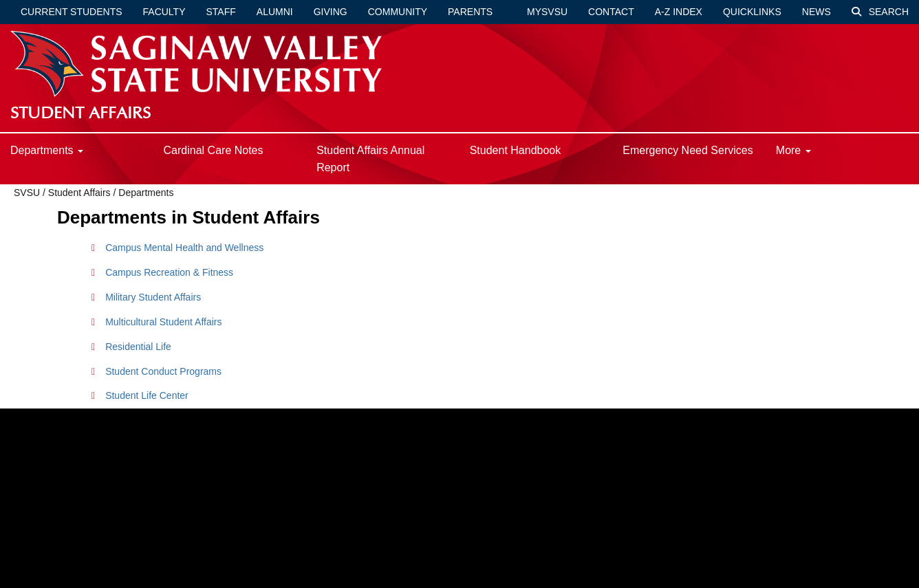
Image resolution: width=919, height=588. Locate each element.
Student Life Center (147, 395)
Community (398, 12)
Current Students (72, 12)
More (793, 150)
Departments (47, 150)
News (817, 12)
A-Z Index (679, 12)
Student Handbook (516, 150)
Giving (331, 12)
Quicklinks (752, 12)
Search (880, 12)
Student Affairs (81, 193)
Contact (611, 12)
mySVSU (547, 12)
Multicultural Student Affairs (163, 322)
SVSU (27, 193)
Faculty (164, 12)
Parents (470, 12)
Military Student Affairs (153, 297)
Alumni (275, 12)
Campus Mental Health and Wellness (184, 248)
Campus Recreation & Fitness (169, 272)
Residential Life (138, 347)
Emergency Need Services (688, 150)
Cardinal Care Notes (214, 150)
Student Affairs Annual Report (370, 159)
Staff (221, 12)
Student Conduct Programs (163, 371)
